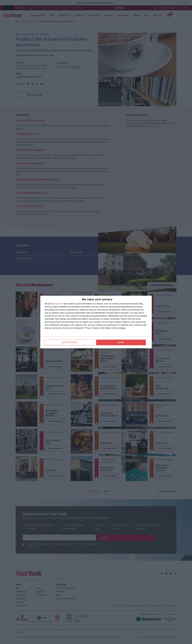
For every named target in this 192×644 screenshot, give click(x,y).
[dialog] (96, 322)
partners (59, 304)
